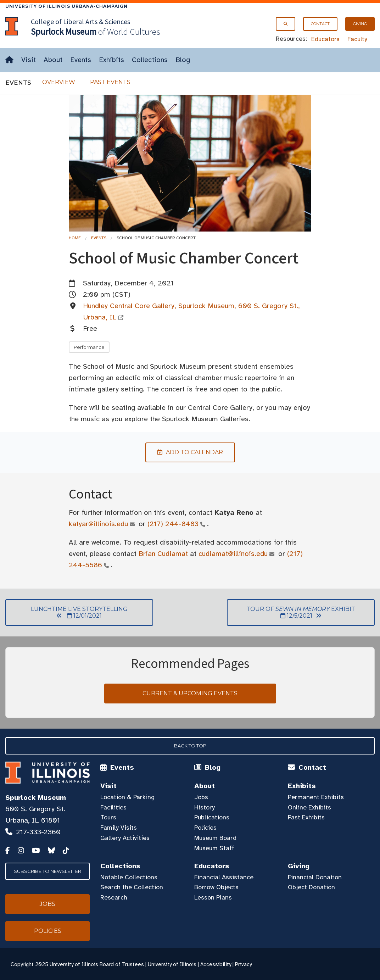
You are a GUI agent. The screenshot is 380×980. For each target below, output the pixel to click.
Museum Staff (214, 848)
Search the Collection (132, 887)
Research (114, 897)
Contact (320, 24)
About (53, 60)
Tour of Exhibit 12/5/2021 (291, 612)
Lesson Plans (213, 897)
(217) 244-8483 (173, 524)
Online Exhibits (309, 807)
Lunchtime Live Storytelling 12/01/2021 (66, 612)
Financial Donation (315, 877)
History (205, 807)
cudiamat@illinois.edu (233, 554)
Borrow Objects (216, 887)
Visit (29, 60)
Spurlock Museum (36, 798)
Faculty (357, 39)
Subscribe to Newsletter (47, 871)
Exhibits (111, 60)
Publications (212, 817)
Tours (108, 817)
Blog (183, 60)
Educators (325, 39)
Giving (360, 24)
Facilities (113, 807)
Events (81, 60)
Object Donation (311, 887)
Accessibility (216, 964)
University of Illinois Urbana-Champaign (66, 6)
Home (75, 238)
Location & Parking (127, 797)
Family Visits (119, 828)
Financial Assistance (224, 877)
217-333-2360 (38, 832)
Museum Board (215, 838)
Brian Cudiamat (163, 554)
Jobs (201, 797)
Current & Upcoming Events (190, 693)
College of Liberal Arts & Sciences (80, 21)
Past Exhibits (306, 817)
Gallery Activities (125, 838)
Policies (205, 828)
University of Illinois (172, 964)
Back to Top (190, 746)
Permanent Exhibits (316, 797)
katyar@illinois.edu (99, 524)
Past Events (110, 82)
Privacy (243, 964)
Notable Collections (129, 877)
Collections (150, 60)
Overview (59, 82)
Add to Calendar (184, 452)
